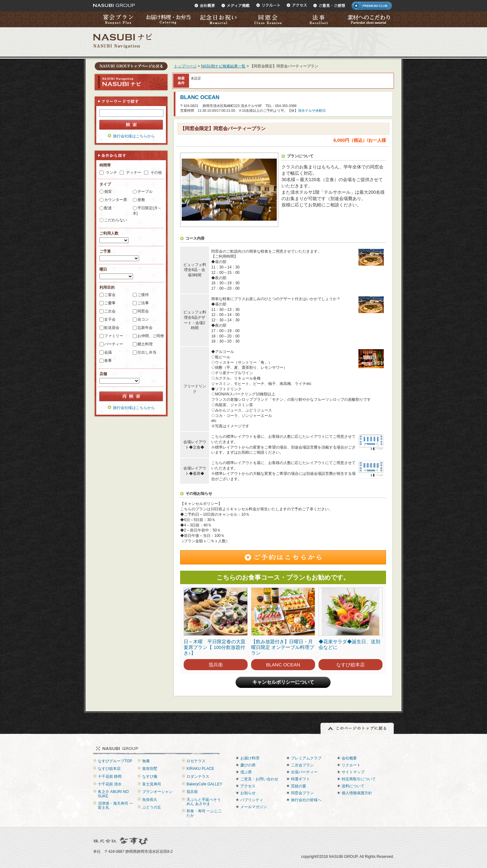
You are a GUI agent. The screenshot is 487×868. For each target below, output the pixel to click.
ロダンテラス (198, 777)
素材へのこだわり (369, 19)
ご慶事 (110, 303)
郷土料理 (145, 344)
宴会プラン (118, 19)
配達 (108, 208)
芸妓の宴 (299, 786)
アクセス (297, 5)
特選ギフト (300, 779)
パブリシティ (252, 800)
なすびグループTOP (115, 761)
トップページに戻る (131, 66)
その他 (156, 173)
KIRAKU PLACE (200, 769)
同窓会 (268, 19)
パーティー (114, 344)
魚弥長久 (150, 800)
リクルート (268, 5)
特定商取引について (359, 779)
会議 (108, 352)
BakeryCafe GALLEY (204, 784)
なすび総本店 (351, 665)
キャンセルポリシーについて (283, 682)
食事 (108, 361)
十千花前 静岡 (110, 777)
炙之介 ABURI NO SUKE (113, 794)
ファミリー (114, 336)
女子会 (110, 319)
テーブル (145, 192)
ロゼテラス (196, 761)
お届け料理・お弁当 (168, 19)
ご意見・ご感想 (329, 5)
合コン (143, 319)
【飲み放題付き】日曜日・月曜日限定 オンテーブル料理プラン (283, 647)
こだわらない (116, 220)
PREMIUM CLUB (372, 6)
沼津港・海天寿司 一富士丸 (115, 805)
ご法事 (143, 303)
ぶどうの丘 (152, 807)
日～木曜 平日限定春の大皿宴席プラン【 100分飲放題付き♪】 (215, 647)
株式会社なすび (121, 841)
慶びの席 (248, 765)
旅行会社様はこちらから (134, 136)
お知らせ (248, 793)
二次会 (110, 311)
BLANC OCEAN (200, 97)
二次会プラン (302, 765)
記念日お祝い (218, 19)
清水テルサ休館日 (312, 110)
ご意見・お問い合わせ (259, 779)
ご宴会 (110, 295)
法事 (318, 19)
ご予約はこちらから (283, 557)
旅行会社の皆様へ (306, 800)
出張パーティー (304, 772)
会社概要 (205, 5)
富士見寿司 (152, 784)
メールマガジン (254, 807)
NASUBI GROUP (114, 5)
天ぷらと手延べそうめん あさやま (204, 802)
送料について (353, 786)
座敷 (141, 200)
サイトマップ (353, 772)
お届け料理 (250, 758)
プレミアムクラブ (306, 758)
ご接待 (143, 295)
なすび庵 (150, 777)
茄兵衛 (216, 665)
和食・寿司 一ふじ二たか (204, 813)
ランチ (111, 173)
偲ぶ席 (246, 772)
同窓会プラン (302, 793)
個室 (108, 192)
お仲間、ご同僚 (151, 336)
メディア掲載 (236, 5)
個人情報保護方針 (357, 793)
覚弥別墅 (150, 769)
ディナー (134, 173)
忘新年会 (145, 328)
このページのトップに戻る (357, 728)
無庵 (146, 761)
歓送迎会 (112, 328)
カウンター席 (116, 200)
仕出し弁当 (147, 352)
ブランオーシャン (157, 792)
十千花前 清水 (110, 784)
